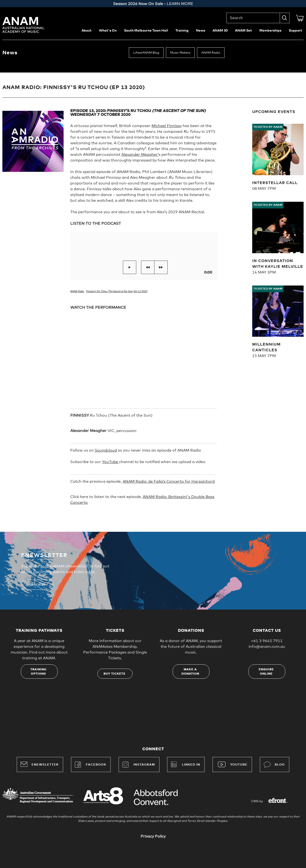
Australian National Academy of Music (30, 25)
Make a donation (190, 672)
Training (182, 31)
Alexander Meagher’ (140, 155)
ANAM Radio (211, 53)
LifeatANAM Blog (146, 53)
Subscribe (36, 585)
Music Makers (180, 53)
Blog (274, 765)
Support (295, 31)
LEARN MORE (180, 4)
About (87, 31)
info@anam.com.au (267, 647)
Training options (38, 672)
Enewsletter (40, 764)
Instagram (139, 765)
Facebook (90, 765)
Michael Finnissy (167, 126)
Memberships (270, 31)
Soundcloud (106, 450)
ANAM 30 (220, 31)
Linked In (191, 765)
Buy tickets (114, 674)
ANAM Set (243, 31)
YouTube (111, 462)
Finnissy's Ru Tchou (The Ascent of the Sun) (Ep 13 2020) (117, 291)
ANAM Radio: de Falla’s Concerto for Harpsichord (169, 482)
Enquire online (266, 672)
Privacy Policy (153, 836)
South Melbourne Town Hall (146, 31)
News (201, 31)
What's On (108, 31)
